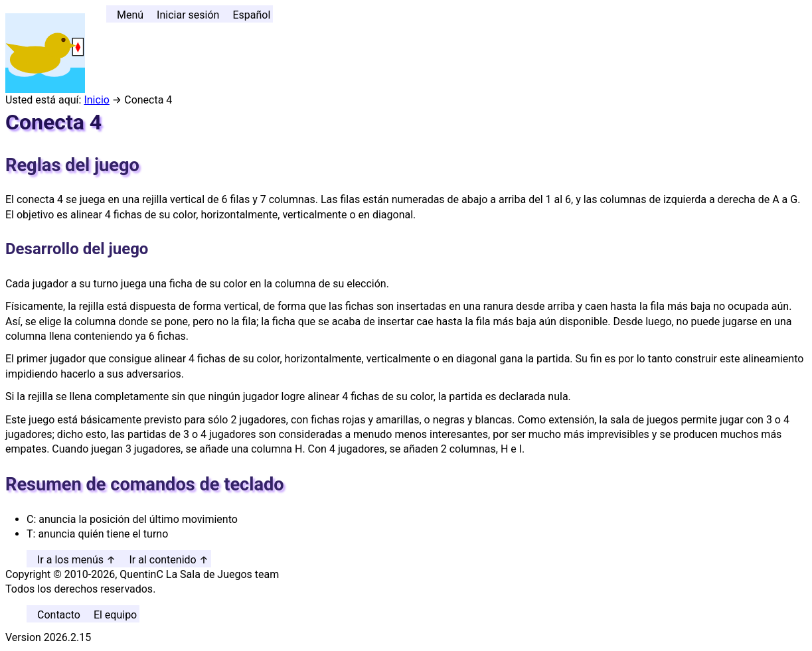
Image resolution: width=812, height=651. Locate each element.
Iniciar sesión (188, 15)
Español (251, 15)
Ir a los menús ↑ (76, 560)
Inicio (96, 100)
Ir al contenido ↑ (169, 560)
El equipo (115, 615)
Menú (130, 15)
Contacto (59, 615)
